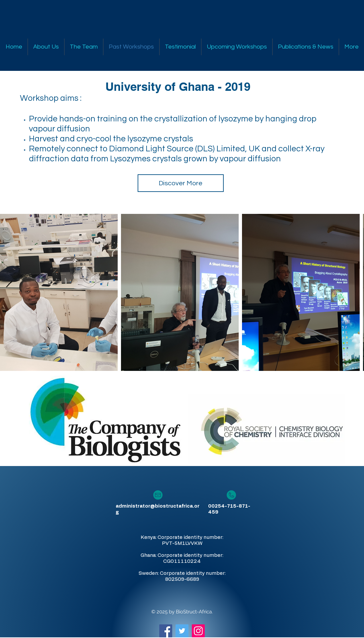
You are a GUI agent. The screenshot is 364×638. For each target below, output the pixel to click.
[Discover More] (181, 183)
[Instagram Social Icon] (198, 631)
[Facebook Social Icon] (166, 631)
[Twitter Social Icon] (182, 631)
